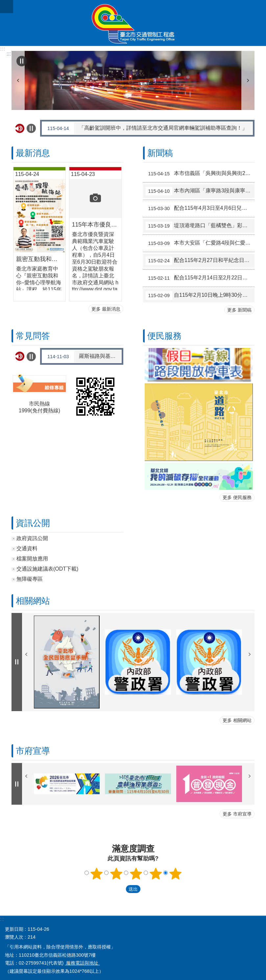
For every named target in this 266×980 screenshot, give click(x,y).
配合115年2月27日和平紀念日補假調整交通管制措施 (200, 261)
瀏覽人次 (14, 937)
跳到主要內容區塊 (3, 3)
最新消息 (33, 153)
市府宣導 (33, 751)
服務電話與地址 (82, 963)
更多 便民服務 (237, 497)
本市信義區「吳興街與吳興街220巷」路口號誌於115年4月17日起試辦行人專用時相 (200, 174)
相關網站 (33, 601)
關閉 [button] (7, 7)
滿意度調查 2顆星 (116, 874)
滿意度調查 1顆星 (96, 874)
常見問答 (33, 336)
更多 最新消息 (106, 309)
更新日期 (14, 929)
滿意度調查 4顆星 (156, 874)
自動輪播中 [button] (22, 61)
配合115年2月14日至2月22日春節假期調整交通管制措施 (200, 278)
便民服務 (164, 336)
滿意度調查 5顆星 (175, 874)
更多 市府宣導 (237, 814)
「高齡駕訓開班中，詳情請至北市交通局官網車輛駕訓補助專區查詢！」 (145, 128)
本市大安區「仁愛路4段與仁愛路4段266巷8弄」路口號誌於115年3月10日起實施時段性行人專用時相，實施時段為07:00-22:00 (200, 243)
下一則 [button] (248, 80)
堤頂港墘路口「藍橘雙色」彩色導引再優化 (200, 226)
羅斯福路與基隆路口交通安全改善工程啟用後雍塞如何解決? (82, 357)
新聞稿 (160, 153)
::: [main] (9, 54)
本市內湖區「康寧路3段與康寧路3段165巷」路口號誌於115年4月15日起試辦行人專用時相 (200, 191)
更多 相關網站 (237, 720)
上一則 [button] (18, 80)
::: (3, 49)
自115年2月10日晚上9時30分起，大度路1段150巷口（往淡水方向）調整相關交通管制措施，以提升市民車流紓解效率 (200, 295)
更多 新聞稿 (239, 310)
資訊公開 (33, 523)
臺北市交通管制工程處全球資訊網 (133, 23)
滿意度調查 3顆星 (136, 874)
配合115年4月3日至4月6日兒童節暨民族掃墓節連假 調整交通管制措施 (200, 208)
